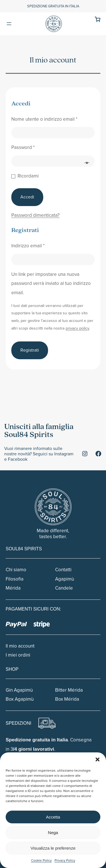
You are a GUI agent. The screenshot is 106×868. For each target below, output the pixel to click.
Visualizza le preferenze (53, 848)
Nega (53, 833)
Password (23, 147)
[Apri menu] (9, 24)
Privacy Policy (65, 860)
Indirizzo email (28, 246)
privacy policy (77, 328)
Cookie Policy (41, 860)
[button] (98, 759)
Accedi (27, 197)
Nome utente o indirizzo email (44, 119)
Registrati (30, 350)
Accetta (53, 817)
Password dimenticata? (35, 215)
